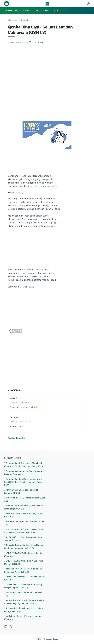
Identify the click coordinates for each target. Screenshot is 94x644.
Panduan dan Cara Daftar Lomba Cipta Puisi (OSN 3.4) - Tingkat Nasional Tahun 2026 (23, 482)
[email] (19, 331)
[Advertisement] (47, 64)
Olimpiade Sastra (51, 639)
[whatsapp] (14, 331)
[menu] (7, 4)
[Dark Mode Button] (88, 4)
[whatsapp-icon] (10, 627)
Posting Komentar (16, 438)
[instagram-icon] (6, 627)
